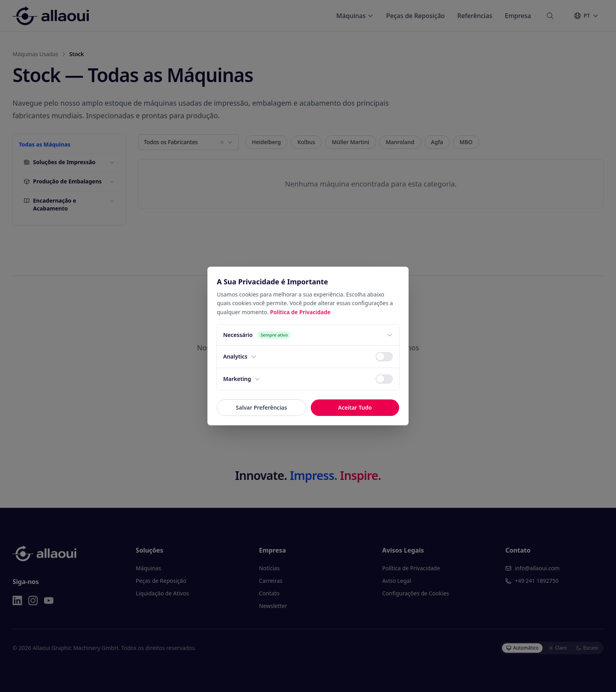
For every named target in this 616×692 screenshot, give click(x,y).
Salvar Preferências (261, 407)
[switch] (384, 357)
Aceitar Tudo (355, 407)
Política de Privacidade (300, 312)
